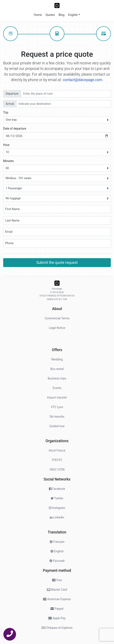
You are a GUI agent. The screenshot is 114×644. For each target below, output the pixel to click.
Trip (6, 112)
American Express (57, 599)
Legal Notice (57, 328)
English (73, 15)
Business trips (57, 378)
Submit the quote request (57, 263)
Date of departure (15, 129)
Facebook (57, 489)
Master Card (57, 590)
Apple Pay (57, 618)
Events (57, 388)
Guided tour (57, 426)
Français (57, 542)
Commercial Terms (57, 318)
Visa (57, 580)
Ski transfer (57, 417)
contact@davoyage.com (82, 80)
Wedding (57, 359)
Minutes (8, 161)
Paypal (57, 609)
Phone (9, 243)
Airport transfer (57, 397)
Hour (6, 145)
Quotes (50, 15)
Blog (61, 15)
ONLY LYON (57, 469)
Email (9, 232)
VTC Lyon (57, 407)
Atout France (57, 450)
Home (38, 15)
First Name (12, 209)
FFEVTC (57, 460)
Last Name (12, 220)
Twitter (57, 498)
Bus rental (57, 369)
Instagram (57, 508)
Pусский (57, 561)
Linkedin (57, 517)
